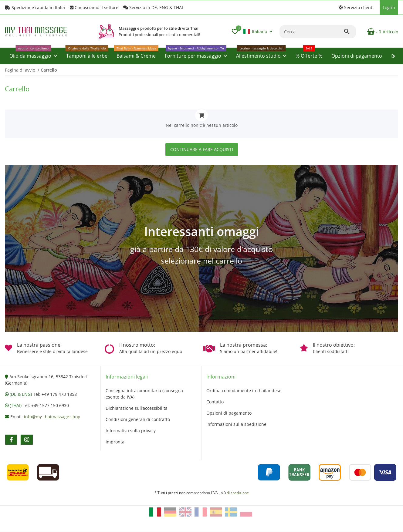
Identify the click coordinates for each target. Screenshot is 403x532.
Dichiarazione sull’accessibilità (137, 408)
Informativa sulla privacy (131, 431)
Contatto (215, 402)
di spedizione (238, 493)
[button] (356, 7)
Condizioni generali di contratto (138, 419)
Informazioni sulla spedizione (236, 424)
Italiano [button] (255, 31)
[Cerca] (312, 32)
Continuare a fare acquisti (202, 149)
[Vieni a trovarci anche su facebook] (11, 440)
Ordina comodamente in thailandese (244, 391)
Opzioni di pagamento (229, 413)
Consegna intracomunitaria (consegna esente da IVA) (144, 394)
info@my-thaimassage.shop (52, 417)
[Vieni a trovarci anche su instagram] (27, 440)
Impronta (115, 442)
